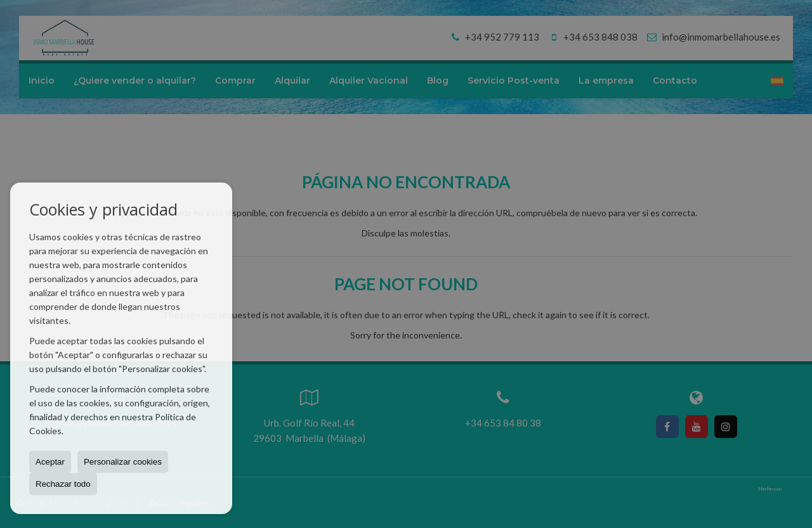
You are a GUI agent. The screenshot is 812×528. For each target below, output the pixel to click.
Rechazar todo (63, 484)
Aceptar (50, 462)
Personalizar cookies (123, 462)
